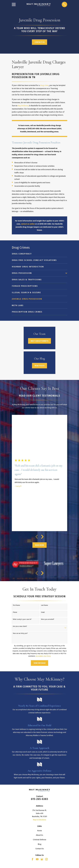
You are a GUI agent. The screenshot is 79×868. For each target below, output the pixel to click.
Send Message (40, 663)
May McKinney (23, 106)
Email (43, 612)
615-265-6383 (39, 799)
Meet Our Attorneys (39, 341)
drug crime (44, 85)
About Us (39, 835)
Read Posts (39, 366)
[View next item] (42, 537)
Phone (15, 612)
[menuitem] (39, 254)
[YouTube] (37, 859)
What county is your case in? (22, 619)
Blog (39, 844)
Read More (39, 545)
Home (39, 831)
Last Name (44, 605)
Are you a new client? (20, 626)
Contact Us (40, 42)
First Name (16, 605)
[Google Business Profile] (42, 859)
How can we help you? (20, 633)
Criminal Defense (40, 840)
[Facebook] (32, 859)
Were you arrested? (48, 619)
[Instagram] (46, 859)
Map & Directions (39, 820)
